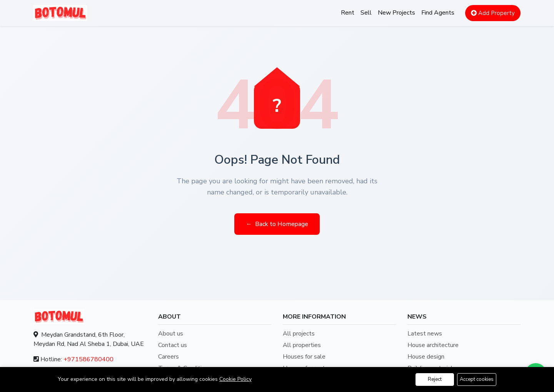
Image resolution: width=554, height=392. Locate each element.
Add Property (493, 13)
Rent (348, 13)
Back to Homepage (277, 224)
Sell (366, 13)
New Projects (396, 13)
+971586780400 (88, 359)
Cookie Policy (235, 379)
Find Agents (438, 13)
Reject (435, 379)
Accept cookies (477, 379)
